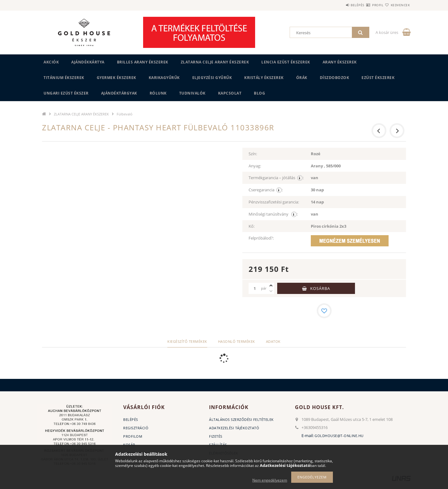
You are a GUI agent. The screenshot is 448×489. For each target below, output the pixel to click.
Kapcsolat (230, 93)
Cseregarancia (266, 190)
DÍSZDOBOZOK (335, 78)
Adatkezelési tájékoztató (234, 428)
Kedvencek (397, 5)
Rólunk (158, 93)
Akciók (51, 62)
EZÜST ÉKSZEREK (378, 78)
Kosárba (320, 288)
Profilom (133, 436)
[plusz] (271, 286)
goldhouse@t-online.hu (339, 436)
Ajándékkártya (88, 62)
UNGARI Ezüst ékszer (66, 93)
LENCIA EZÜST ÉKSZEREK (286, 62)
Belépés (339, 5)
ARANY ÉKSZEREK (340, 62)
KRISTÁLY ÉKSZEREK (264, 78)
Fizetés (216, 436)
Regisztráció (136, 428)
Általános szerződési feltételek (241, 419)
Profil (366, 5)
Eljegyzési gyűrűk (212, 78)
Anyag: (255, 166)
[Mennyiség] (255, 288)
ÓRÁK (302, 78)
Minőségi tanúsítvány (273, 214)
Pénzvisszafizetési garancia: (274, 202)
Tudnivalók (192, 93)
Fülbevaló (125, 114)
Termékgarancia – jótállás (276, 178)
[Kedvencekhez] (324, 311)
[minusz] (271, 291)
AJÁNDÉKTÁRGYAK (119, 93)
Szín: (253, 154)
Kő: (252, 226)
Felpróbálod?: (261, 238)
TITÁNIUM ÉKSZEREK (64, 78)
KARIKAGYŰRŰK (164, 78)
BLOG (259, 93)
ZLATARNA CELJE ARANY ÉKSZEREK (215, 62)
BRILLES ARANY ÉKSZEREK (143, 62)
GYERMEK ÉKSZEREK (117, 78)
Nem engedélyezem (270, 480)
